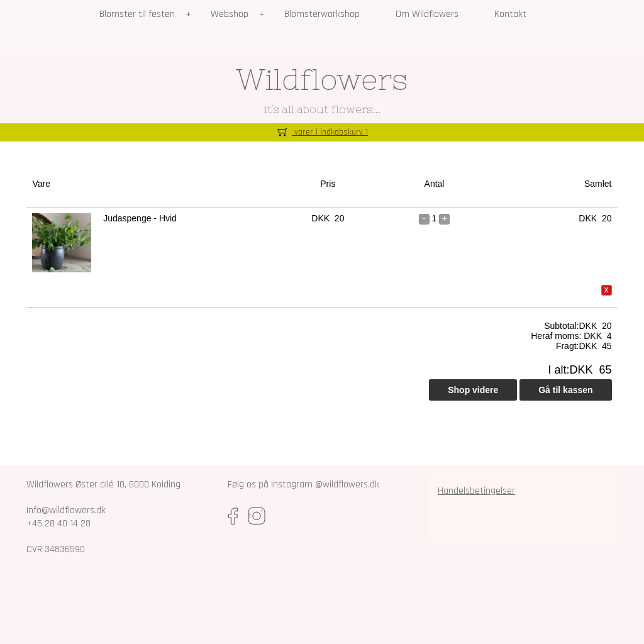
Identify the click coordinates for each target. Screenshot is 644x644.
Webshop (230, 14)
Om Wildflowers (427, 14)
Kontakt (510, 14)
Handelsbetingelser (476, 491)
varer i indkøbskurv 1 (322, 132)
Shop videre (473, 390)
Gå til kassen (565, 390)
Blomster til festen (137, 14)
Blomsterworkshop (322, 14)
